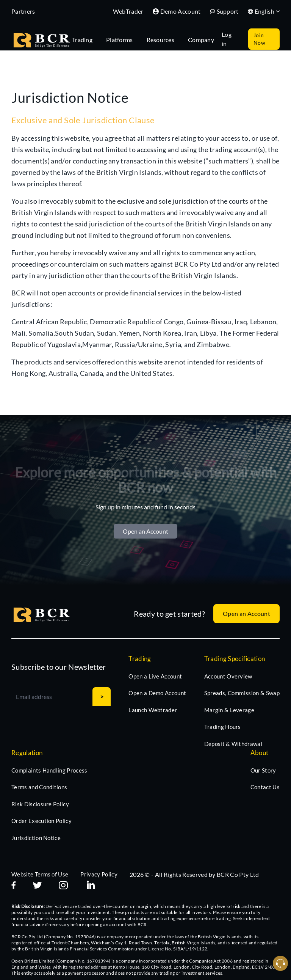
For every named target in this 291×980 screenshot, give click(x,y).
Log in (227, 39)
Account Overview (228, 676)
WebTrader (128, 11)
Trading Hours (223, 727)
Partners (23, 11)
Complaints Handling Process (49, 770)
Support (224, 11)
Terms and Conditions (39, 787)
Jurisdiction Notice (36, 838)
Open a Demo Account (157, 693)
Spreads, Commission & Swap (242, 693)
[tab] (86, 39)
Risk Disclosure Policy (40, 804)
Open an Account (145, 531)
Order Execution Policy (41, 821)
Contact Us (265, 787)
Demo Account (177, 11)
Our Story (263, 770)
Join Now (259, 39)
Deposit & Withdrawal (233, 744)
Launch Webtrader (153, 710)
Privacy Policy (99, 874)
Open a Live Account (155, 676)
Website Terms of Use (40, 874)
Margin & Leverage (229, 710)
